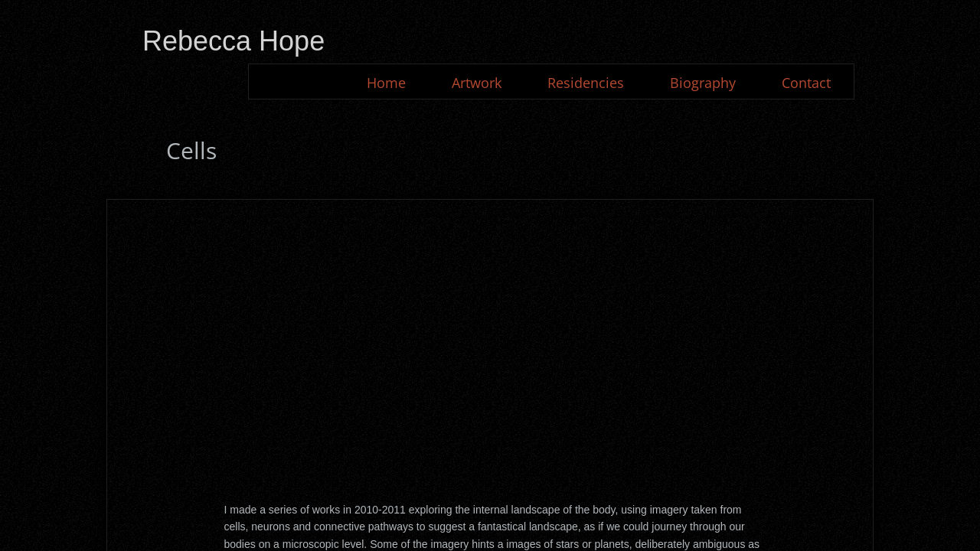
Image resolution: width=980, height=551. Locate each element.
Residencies (586, 83)
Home (386, 83)
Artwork (477, 83)
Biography (703, 83)
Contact (806, 83)
